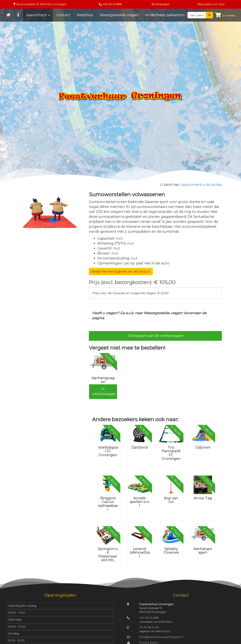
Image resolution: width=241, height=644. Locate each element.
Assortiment (38, 15)
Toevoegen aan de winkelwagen (155, 336)
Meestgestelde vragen (119, 15)
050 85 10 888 (112, 4)
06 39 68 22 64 (149, 627)
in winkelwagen (104, 391)
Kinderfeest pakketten (165, 15)
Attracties (214, 185)
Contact (63, 15)
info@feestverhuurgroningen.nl (161, 637)
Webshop (85, 15)
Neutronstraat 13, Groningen (40, 4)
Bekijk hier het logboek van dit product (121, 272)
